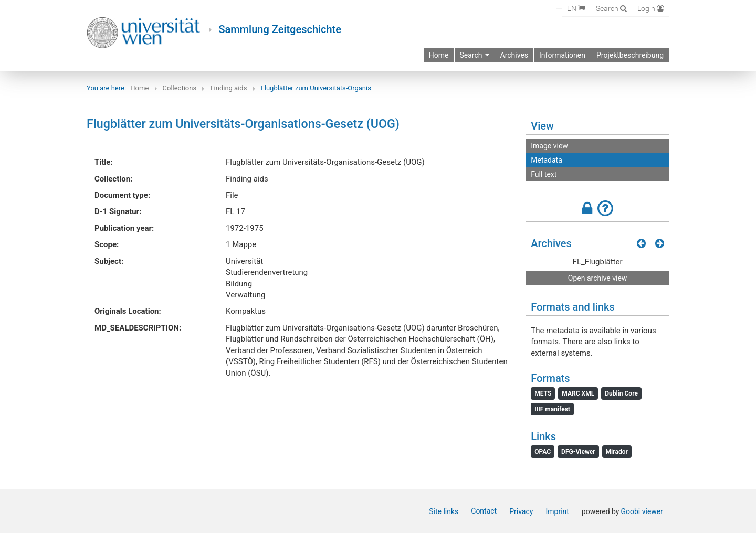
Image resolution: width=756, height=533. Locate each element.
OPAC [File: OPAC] (543, 452)
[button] (597, 208)
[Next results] (660, 243)
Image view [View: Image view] (549, 146)
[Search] (611, 8)
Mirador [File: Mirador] (617, 452)
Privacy (521, 511)
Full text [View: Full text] (544, 174)
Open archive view (598, 278)
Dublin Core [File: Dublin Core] (621, 393)
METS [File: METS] (543, 393)
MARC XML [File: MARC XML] (578, 393)
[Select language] (576, 8)
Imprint (557, 511)
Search (475, 55)
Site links (444, 511)
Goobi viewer (642, 511)
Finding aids (228, 88)
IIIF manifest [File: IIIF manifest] (552, 409)
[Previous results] (641, 243)
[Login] (651, 8)
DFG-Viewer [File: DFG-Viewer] (578, 452)
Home (139, 88)
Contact (484, 511)
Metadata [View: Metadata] (547, 160)
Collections (180, 88)
